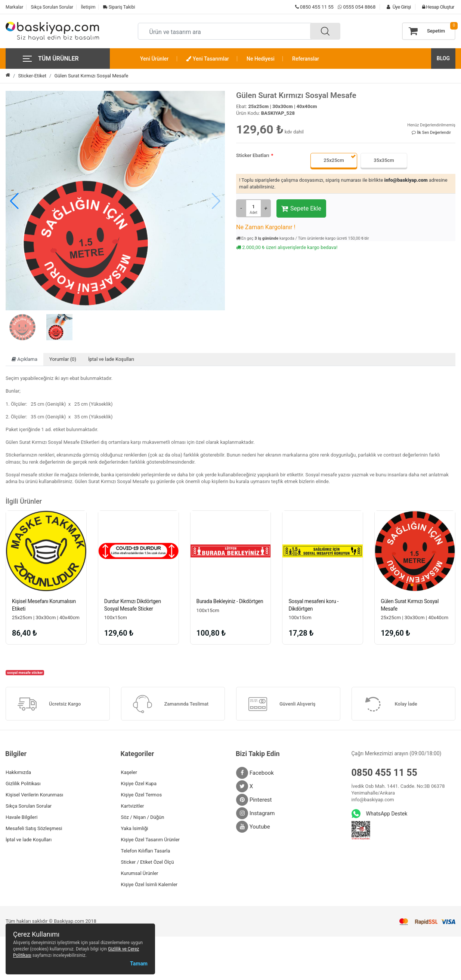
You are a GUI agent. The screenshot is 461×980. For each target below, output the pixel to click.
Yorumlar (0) (63, 359)
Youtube (253, 827)
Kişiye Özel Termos (142, 795)
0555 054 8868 (359, 7)
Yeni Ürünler (154, 59)
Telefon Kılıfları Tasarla (146, 851)
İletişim (88, 7)
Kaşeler (129, 772)
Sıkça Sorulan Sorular (52, 7)
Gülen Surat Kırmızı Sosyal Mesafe (91, 76)
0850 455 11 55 (314, 7)
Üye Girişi (397, 7)
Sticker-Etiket (32, 76)
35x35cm (384, 160)
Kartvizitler (133, 806)
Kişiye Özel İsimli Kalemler (149, 884)
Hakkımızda (18, 772)
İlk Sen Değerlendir (431, 133)
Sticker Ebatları (253, 155)
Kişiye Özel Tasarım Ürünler (150, 840)
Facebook (255, 773)
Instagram (255, 813)
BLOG (443, 58)
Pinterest (254, 800)
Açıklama (24, 359)
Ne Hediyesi (261, 59)
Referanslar (306, 59)
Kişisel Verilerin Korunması (34, 795)
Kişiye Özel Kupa (139, 784)
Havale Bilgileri (21, 817)
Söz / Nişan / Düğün (143, 817)
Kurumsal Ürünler (140, 873)
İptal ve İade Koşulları (111, 359)
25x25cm (334, 160)
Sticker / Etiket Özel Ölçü (148, 862)
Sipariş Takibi (119, 7)
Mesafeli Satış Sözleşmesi (34, 828)
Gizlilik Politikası (23, 784)
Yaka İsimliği (135, 828)
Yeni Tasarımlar (207, 59)
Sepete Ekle (301, 209)
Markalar (14, 7)
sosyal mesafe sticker (25, 672)
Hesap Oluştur (436, 7)
